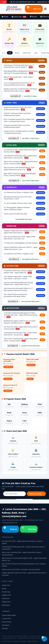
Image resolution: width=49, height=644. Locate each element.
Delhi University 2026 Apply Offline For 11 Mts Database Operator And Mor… (18, 289)
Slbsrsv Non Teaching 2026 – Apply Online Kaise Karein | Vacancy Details (21, 163)
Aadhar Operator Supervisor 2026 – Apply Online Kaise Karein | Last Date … (24, 574)
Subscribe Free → (36, 494)
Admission (6, 598)
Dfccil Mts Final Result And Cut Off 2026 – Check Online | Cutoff (18, 198)
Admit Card (27, 53)
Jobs (36, 53)
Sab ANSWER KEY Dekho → (24, 219)
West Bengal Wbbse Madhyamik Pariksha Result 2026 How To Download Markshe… (21, 72)
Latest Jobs (19, 17)
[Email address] (14, 494)
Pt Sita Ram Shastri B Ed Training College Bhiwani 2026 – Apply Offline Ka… (18, 272)
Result (33, 17)
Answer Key (6, 592)
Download (41, 109)
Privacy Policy (7, 622)
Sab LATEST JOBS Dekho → (31, 181)
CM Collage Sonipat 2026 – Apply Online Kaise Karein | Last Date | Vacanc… (18, 278)
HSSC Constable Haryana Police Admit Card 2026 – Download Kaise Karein (19, 120)
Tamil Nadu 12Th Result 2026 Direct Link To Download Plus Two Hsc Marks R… (19, 66)
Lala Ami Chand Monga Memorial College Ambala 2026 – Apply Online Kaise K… (18, 284)
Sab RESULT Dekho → (31, 96)
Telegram (34, 9)
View (42, 315)
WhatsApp (29, 529)
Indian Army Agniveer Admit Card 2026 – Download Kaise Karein (18, 109)
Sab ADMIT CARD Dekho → (31, 138)
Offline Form (6, 602)
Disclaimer (6, 625)
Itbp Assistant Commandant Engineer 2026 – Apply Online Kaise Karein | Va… (20, 169)
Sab (10, 53)
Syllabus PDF (6, 595)
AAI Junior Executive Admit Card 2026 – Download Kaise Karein (17, 126)
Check (42, 66)
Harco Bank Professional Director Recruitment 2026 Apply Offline (16, 295)
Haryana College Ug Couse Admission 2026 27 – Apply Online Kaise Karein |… (21, 232)
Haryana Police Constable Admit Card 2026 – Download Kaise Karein (19, 132)
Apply (42, 151)
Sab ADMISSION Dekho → (31, 259)
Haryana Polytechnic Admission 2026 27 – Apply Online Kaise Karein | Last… (21, 248)
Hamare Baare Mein (9, 615)
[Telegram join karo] (44, 639)
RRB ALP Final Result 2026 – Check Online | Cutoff (19, 78)
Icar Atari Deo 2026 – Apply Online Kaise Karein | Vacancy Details (21, 151)
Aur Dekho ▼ (16, 96)
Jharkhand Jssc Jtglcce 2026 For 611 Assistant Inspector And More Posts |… (20, 322)
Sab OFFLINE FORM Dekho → (31, 301)
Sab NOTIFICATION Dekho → (31, 346)
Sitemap (5, 628)
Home (5, 17)
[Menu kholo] (45, 9)
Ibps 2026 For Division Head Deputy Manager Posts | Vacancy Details (20, 175)
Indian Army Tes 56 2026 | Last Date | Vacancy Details (21, 569)
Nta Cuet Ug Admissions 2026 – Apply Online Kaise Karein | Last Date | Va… (20, 238)
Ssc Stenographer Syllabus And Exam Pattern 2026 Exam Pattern (17, 209)
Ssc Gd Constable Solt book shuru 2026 (18, 203)
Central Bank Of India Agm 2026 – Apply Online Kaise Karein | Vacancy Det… (20, 157)
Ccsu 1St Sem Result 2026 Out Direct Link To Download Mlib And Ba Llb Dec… (19, 84)
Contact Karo (7, 619)
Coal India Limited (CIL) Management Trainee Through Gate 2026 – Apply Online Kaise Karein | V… (21, 315)
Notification (6, 605)
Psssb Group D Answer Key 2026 (15, 214)
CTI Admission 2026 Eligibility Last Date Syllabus (21, 243)
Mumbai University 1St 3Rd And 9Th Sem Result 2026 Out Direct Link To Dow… (20, 90)
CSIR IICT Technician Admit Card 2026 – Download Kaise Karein (18, 114)
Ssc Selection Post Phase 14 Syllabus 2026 (19, 192)
